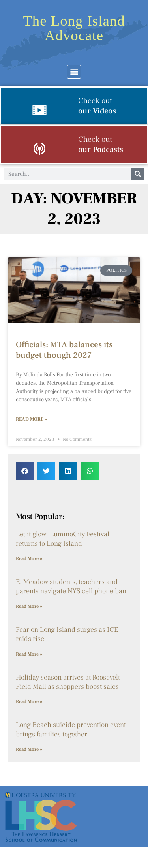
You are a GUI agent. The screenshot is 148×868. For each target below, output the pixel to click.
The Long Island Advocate (74, 28)
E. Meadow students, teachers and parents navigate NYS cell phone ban (71, 586)
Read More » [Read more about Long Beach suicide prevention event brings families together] (29, 749)
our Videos (97, 106)
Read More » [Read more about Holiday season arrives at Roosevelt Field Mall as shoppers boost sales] (29, 702)
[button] (74, 72)
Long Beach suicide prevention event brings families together (71, 729)
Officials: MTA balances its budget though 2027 (64, 350)
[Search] (138, 174)
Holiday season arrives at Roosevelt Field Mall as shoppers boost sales (68, 682)
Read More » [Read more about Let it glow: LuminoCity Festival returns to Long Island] (29, 559)
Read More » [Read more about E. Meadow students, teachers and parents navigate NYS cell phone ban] (29, 606)
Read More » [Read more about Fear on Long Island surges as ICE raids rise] (29, 654)
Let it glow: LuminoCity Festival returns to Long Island (63, 539)
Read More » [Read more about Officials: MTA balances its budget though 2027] (31, 419)
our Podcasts (101, 145)
